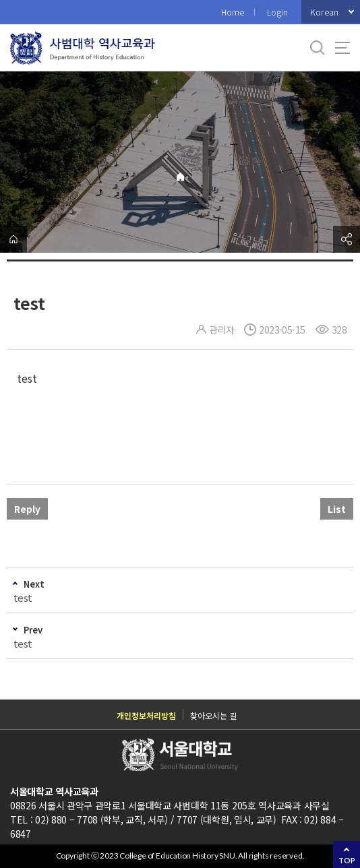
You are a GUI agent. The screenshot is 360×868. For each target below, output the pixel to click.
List (337, 509)
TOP (347, 860)
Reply (27, 509)
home (13, 239)
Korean (324, 12)
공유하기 (347, 239)
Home (233, 12)
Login (277, 12)
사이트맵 (342, 48)
